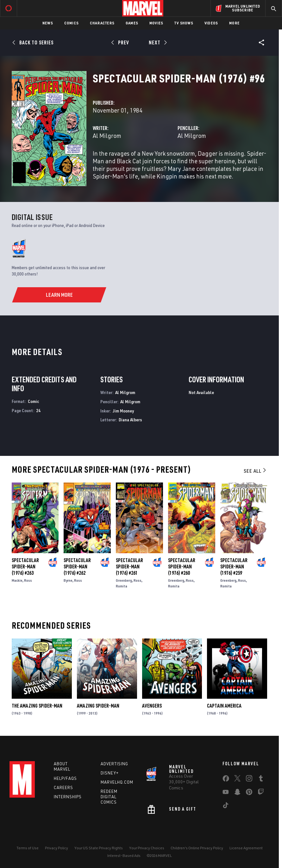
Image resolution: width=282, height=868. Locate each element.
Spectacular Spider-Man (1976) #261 (129, 567)
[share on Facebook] (226, 780)
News (48, 23)
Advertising (114, 764)
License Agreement (246, 848)
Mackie (17, 580)
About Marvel (62, 766)
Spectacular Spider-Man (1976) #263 (25, 567)
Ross (28, 580)
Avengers (152, 706)
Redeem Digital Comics (109, 797)
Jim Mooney (123, 411)
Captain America (224, 706)
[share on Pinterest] (249, 793)
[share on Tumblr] (261, 780)
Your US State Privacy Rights (99, 848)
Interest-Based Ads (124, 855)
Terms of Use (28, 848)
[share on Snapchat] (237, 793)
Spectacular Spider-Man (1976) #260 (182, 567)
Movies (156, 23)
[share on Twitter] (237, 780)
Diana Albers (130, 420)
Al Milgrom (107, 136)
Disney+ (110, 773)
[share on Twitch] (261, 793)
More (234, 23)
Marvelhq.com (117, 782)
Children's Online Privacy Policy (197, 848)
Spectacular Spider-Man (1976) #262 (77, 567)
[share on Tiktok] (226, 806)
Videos (211, 23)
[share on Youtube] (226, 793)
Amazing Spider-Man (98, 706)
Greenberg (124, 580)
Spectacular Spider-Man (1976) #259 (234, 567)
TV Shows (184, 23)
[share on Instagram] (249, 780)
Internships (68, 797)
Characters (102, 23)
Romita (122, 586)
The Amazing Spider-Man (37, 706)
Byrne (68, 580)
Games (132, 23)
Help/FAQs (65, 778)
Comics (71, 23)
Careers (63, 787)
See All (255, 471)
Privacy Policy (56, 848)
